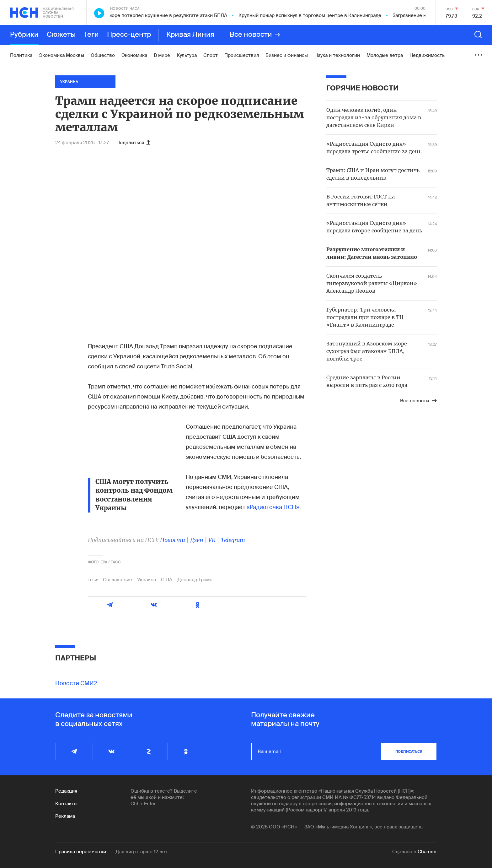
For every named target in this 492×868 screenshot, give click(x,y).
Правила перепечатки (81, 852)
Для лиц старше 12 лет (142, 852)
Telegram (233, 540)
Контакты (66, 804)
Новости (173, 540)
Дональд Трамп (195, 580)
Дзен (197, 540)
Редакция (66, 791)
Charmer (427, 852)
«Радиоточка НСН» (273, 507)
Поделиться (133, 143)
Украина (147, 580)
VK (212, 540)
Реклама (65, 816)
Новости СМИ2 (76, 683)
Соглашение (118, 580)
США (167, 580)
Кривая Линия (190, 35)
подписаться (409, 751)
